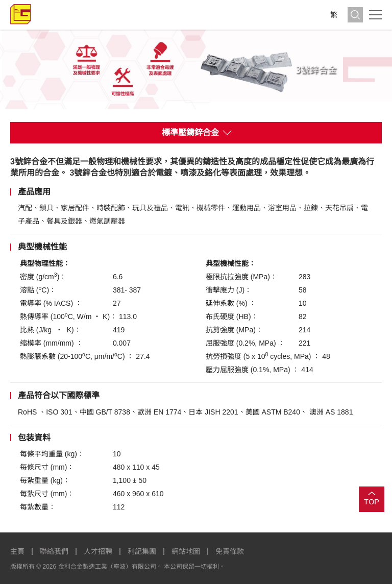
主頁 (17, 551)
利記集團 (142, 551)
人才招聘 (98, 551)
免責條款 (230, 551)
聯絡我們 (54, 551)
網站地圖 (186, 551)
